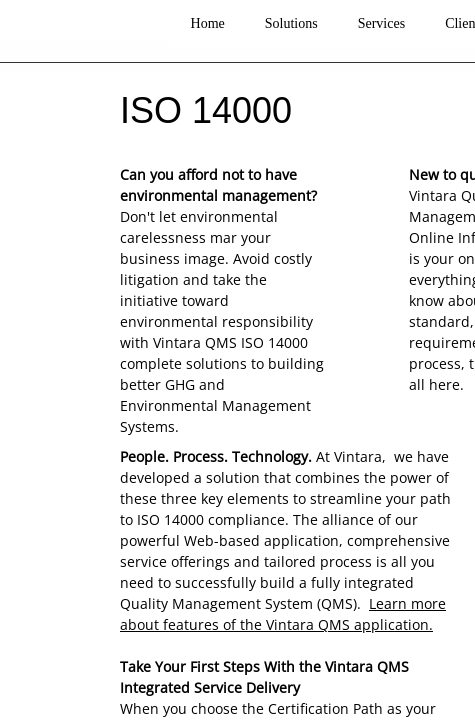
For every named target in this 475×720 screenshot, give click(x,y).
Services (381, 23)
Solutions (291, 23)
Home (208, 23)
